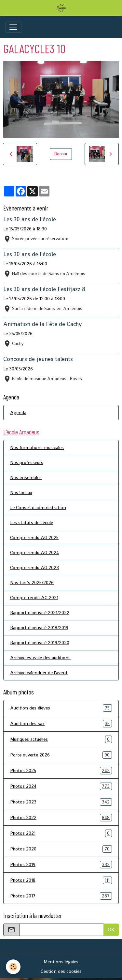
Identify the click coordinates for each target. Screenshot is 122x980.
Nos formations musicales (37, 447)
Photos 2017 (61, 896)
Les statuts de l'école (32, 522)
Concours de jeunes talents (38, 359)
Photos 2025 (61, 771)
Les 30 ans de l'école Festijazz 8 (44, 289)
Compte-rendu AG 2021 (34, 598)
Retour (61, 154)
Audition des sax (61, 724)
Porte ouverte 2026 (61, 755)
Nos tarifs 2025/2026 (32, 583)
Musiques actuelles (61, 739)
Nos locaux (21, 492)
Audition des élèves (61, 708)
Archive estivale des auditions (40, 658)
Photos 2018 (61, 880)
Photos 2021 (61, 833)
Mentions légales (61, 962)
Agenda (18, 412)
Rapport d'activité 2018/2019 (39, 628)
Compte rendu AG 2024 (34, 552)
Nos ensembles (26, 477)
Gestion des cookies (61, 971)
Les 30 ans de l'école (30, 219)
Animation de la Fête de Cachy (42, 324)
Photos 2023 (61, 802)
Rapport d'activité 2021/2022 (40, 613)
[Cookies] (13, 967)
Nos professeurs (27, 462)
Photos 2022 (61, 818)
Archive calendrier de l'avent (39, 673)
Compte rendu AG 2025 (34, 537)
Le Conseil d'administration (38, 507)
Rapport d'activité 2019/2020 (40, 643)
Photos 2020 (61, 849)
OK (111, 930)
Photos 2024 (61, 786)
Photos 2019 (61, 865)
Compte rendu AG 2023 (34, 568)
